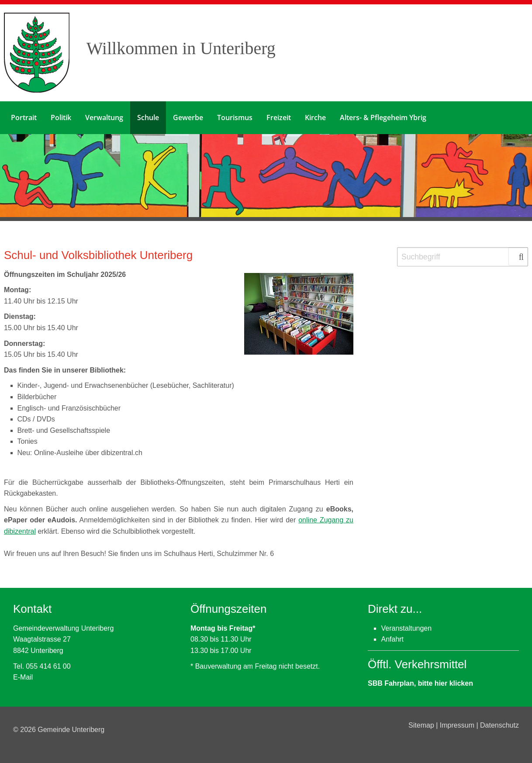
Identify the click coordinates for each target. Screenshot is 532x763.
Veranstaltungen (406, 628)
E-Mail (23, 677)
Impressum (458, 725)
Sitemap (422, 725)
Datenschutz (499, 725)
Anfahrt (392, 639)
